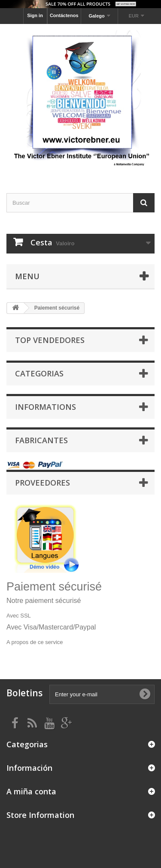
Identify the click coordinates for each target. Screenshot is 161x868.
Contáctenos (64, 15)
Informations (46, 407)
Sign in (35, 15)
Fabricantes (41, 440)
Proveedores (43, 483)
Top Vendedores (50, 340)
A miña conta (31, 791)
